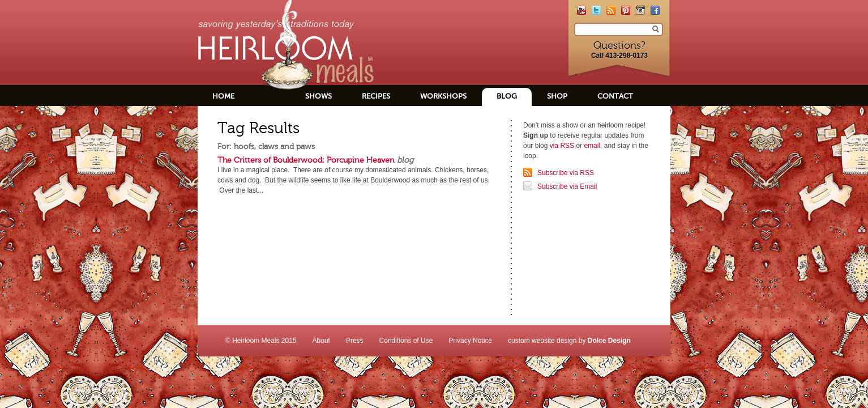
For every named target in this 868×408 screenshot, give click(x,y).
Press (355, 341)
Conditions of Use (406, 341)
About (321, 341)
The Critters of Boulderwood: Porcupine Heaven (306, 160)
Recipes (376, 96)
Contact (615, 96)
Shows (318, 96)
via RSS (562, 146)
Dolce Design (609, 341)
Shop (557, 96)
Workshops (443, 96)
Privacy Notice (470, 341)
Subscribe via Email (567, 186)
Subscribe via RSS (566, 173)
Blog (507, 96)
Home (223, 96)
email (592, 146)
